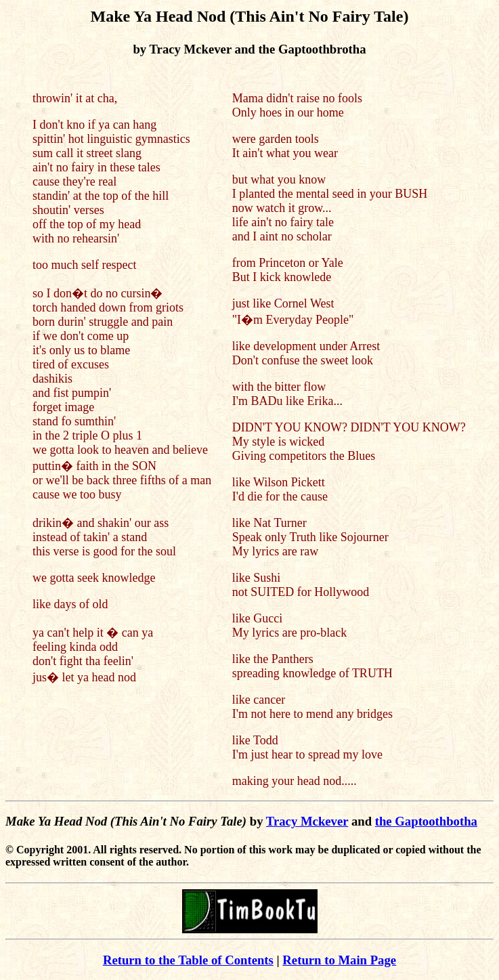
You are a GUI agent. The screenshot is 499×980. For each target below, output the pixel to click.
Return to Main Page (339, 960)
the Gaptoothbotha (426, 821)
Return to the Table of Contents (188, 960)
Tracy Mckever (307, 821)
